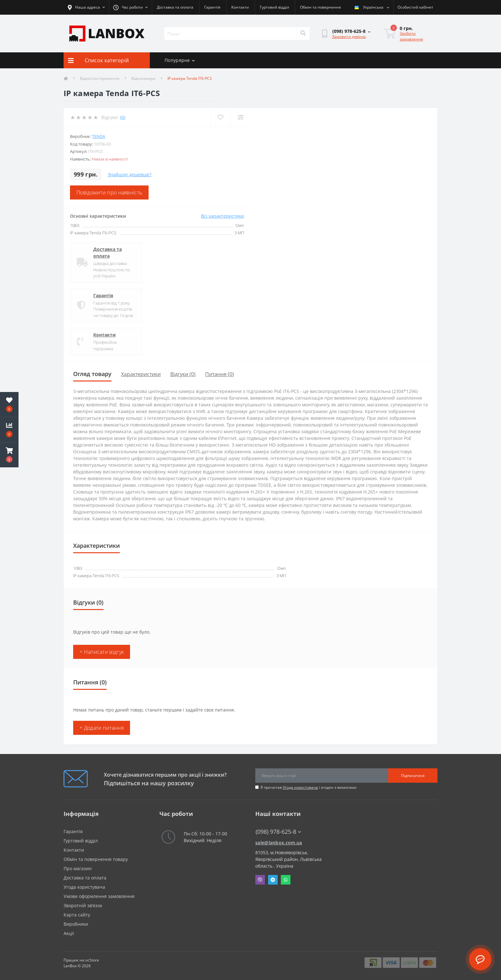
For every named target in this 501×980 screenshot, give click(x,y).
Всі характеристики (223, 216)
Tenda (99, 136)
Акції (69, 933)
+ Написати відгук (102, 652)
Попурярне (180, 60)
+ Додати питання (102, 728)
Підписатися (413, 776)
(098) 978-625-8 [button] (278, 832)
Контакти (240, 7)
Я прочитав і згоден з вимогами (308, 787)
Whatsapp (286, 880)
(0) (123, 117)
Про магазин (78, 868)
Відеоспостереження (100, 78)
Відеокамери (143, 78)
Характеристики (141, 374)
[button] (9, 455)
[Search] (303, 34)
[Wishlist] (220, 117)
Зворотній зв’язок (83, 905)
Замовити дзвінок (349, 37)
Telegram (273, 880)
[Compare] (240, 117)
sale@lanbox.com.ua (279, 843)
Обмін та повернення (320, 7)
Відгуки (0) (183, 374)
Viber (260, 880)
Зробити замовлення (411, 36)
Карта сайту (77, 915)
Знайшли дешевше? (130, 174)
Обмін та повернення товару (96, 859)
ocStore (92, 960)
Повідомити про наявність (109, 192)
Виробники (76, 924)
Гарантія (212, 7)
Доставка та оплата (175, 7)
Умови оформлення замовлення (99, 896)
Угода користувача (300, 787)
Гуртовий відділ (274, 7)
